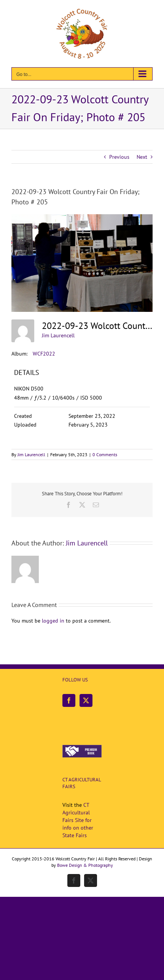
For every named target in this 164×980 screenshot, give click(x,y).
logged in (53, 621)
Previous (119, 157)
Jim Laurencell (58, 335)
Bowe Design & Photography (85, 865)
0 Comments (105, 454)
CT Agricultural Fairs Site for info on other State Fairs (78, 820)
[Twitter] (86, 700)
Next (142, 157)
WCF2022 (44, 354)
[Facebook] (69, 700)
